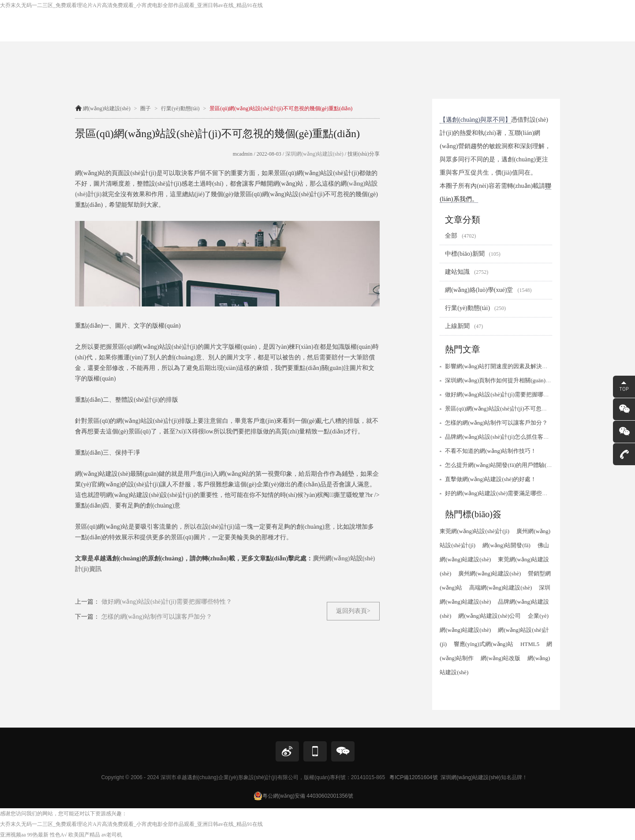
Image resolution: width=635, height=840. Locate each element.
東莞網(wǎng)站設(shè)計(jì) (474, 531)
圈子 (146, 108)
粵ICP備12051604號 (413, 777)
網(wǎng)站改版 (501, 658)
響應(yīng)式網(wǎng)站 (484, 644)
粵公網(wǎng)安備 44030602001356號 (303, 796)
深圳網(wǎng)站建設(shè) (314, 154)
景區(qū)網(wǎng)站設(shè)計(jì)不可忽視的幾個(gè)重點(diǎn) (522, 409)
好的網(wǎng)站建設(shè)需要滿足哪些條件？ (502, 493)
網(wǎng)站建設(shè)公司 (489, 616)
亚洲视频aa (13, 835)
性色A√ (58, 835)
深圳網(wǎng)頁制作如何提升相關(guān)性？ (501, 380)
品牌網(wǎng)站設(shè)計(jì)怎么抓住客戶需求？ (506, 437)
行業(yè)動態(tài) (180, 108)
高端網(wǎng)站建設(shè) (501, 588)
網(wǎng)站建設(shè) (107, 108)
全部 (460, 236)
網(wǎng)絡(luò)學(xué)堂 (488, 290)
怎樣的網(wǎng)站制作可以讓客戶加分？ (496, 423)
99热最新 (38, 835)
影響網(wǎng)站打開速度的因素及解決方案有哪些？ (511, 366)
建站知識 (467, 272)
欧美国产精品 (84, 835)
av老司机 (112, 835)
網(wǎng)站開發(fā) (506, 545)
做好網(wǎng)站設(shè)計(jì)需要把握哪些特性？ (506, 394)
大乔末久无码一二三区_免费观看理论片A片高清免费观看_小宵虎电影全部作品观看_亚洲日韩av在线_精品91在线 (131, 5)
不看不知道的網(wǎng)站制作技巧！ (491, 451)
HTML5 (530, 644)
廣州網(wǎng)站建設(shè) (489, 573)
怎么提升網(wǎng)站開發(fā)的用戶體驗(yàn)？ (501, 465)
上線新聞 (464, 326)
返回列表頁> (353, 611)
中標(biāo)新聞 (473, 254)
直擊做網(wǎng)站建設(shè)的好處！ (491, 479)
